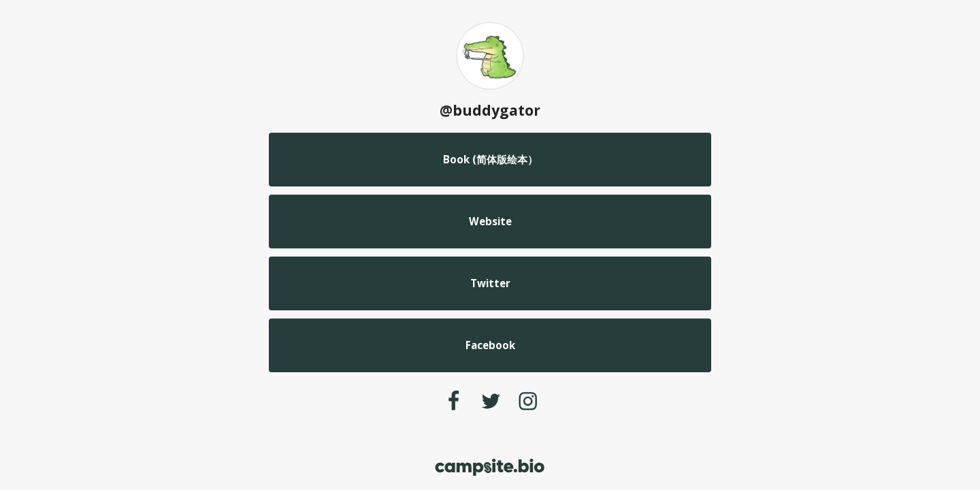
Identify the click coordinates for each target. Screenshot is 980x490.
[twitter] (491, 401)
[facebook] (453, 401)
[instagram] (528, 401)
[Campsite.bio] (490, 467)
